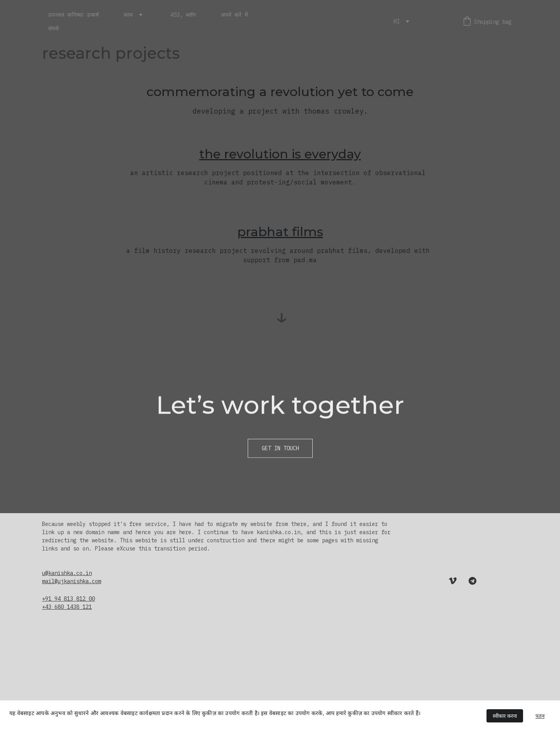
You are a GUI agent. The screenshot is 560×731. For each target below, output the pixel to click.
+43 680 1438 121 (67, 607)
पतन (540, 716)
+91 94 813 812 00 (68, 599)
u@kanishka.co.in (67, 573)
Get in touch (280, 449)
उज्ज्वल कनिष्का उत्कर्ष (73, 15)
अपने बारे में (234, 15)
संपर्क (54, 28)
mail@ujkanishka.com (72, 581)
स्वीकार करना (505, 716)
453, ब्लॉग (183, 15)
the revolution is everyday (280, 154)
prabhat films (280, 232)
